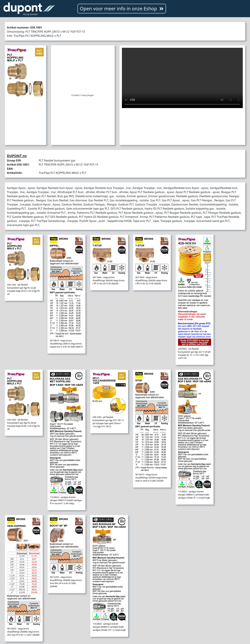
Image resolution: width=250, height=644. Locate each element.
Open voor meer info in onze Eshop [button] (122, 9)
